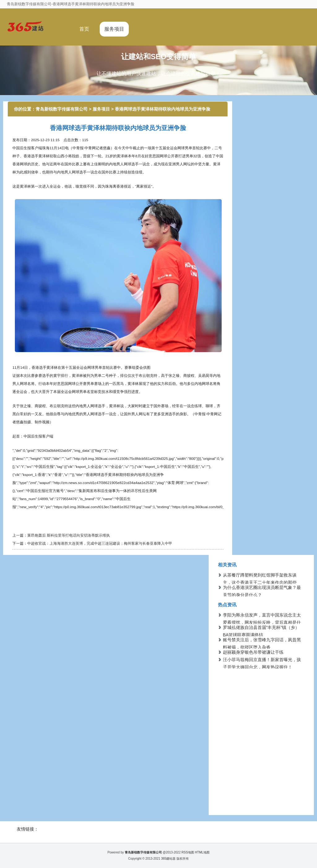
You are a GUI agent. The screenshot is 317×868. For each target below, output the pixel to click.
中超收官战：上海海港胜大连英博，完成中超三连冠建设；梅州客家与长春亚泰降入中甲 (100, 543)
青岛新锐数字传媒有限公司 (62, 109)
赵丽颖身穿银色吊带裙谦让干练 (253, 652)
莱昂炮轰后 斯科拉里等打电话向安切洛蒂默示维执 (69, 535)
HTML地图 (202, 852)
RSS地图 (188, 852)
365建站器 (168, 859)
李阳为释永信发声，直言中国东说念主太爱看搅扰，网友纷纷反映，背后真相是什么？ (262, 622)
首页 (84, 29)
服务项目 (114, 29)
